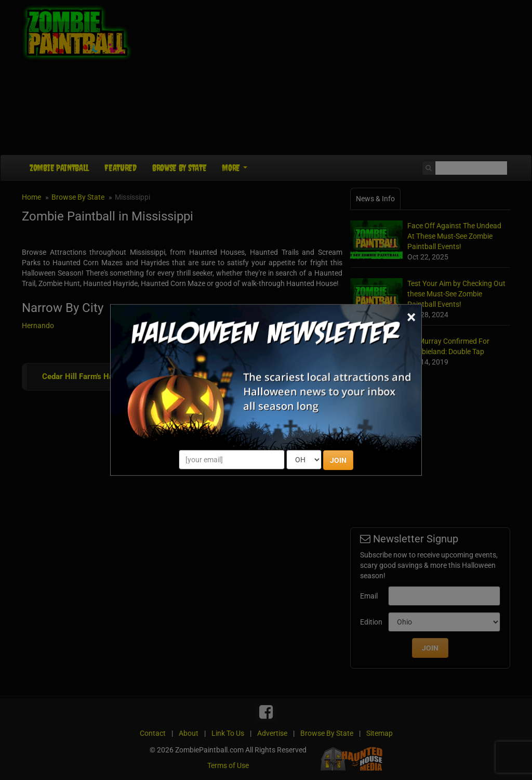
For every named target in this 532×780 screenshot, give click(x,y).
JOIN (338, 460)
